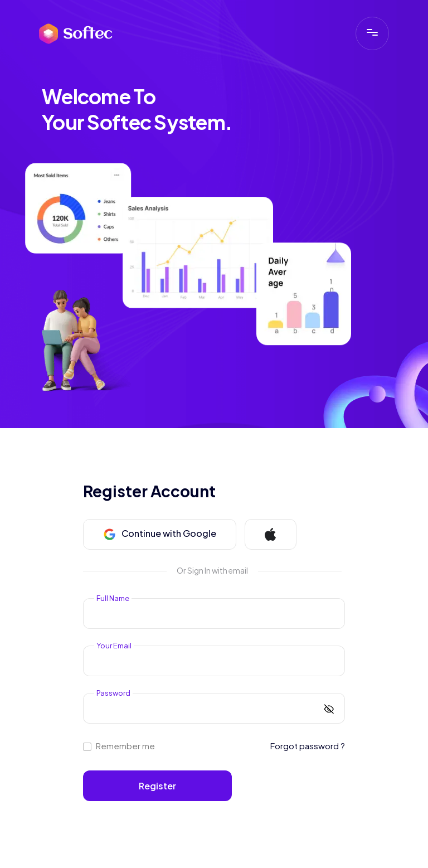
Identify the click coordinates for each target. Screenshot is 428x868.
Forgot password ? (308, 746)
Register (157, 786)
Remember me (125, 746)
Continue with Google (160, 534)
